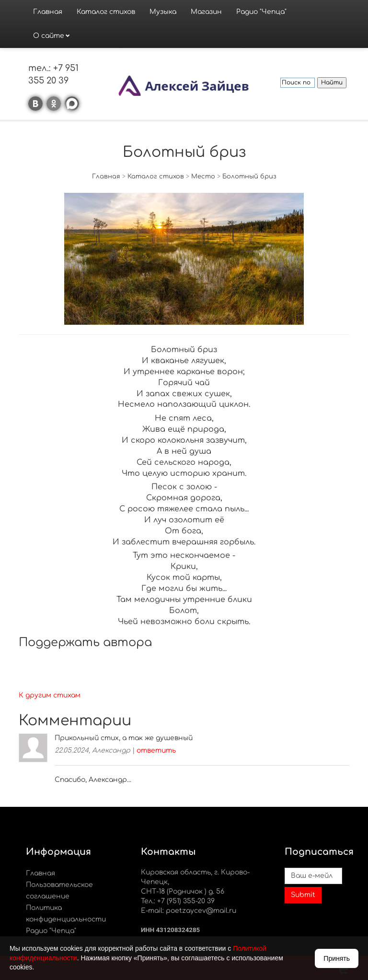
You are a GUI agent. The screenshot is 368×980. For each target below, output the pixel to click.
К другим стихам (50, 695)
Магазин (206, 12)
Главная (48, 12)
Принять (337, 958)
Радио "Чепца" (261, 12)
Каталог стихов (106, 12)
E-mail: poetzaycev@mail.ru (189, 911)
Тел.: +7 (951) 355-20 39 (178, 901)
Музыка (163, 12)
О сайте (49, 36)
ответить (156, 750)
